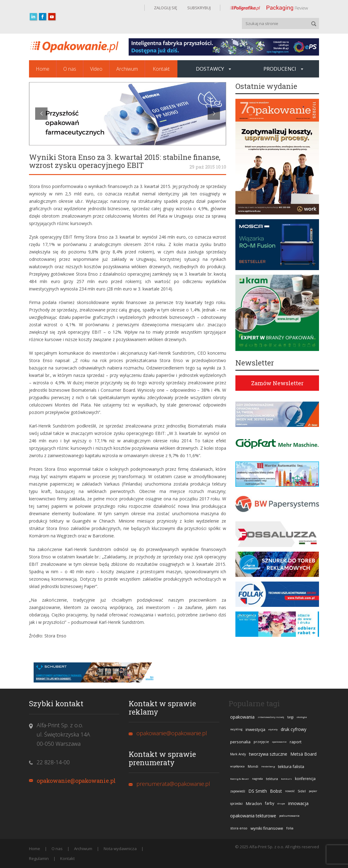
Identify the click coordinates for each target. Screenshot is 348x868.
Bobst (276, 791)
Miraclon (254, 803)
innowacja (298, 803)
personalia (240, 742)
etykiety (273, 729)
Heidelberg (268, 766)
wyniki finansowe (267, 828)
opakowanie (279, 742)
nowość (290, 791)
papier (313, 791)
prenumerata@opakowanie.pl (173, 784)
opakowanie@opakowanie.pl (76, 781)
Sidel (302, 791)
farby (270, 803)
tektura (272, 779)
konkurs (286, 779)
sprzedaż (236, 803)
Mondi (253, 766)
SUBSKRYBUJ (199, 8)
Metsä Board (303, 754)
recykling (236, 729)
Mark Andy (238, 754)
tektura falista (291, 766)
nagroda (257, 779)
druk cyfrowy (294, 729)
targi (290, 717)
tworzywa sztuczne (268, 754)
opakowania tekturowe (253, 816)
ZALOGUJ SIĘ (166, 8)
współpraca (237, 766)
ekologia (302, 717)
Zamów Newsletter (277, 383)
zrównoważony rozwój (271, 717)
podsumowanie (289, 816)
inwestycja (255, 729)
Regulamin (39, 858)
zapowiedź (238, 791)
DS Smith (258, 791)
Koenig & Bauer (240, 779)
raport (296, 742)
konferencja (305, 779)
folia (290, 828)
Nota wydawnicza (120, 849)
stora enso (239, 828)
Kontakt (161, 69)
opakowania (242, 717)
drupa (281, 803)
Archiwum (127, 69)
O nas (70, 69)
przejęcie (261, 742)
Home (43, 69)
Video (96, 69)
